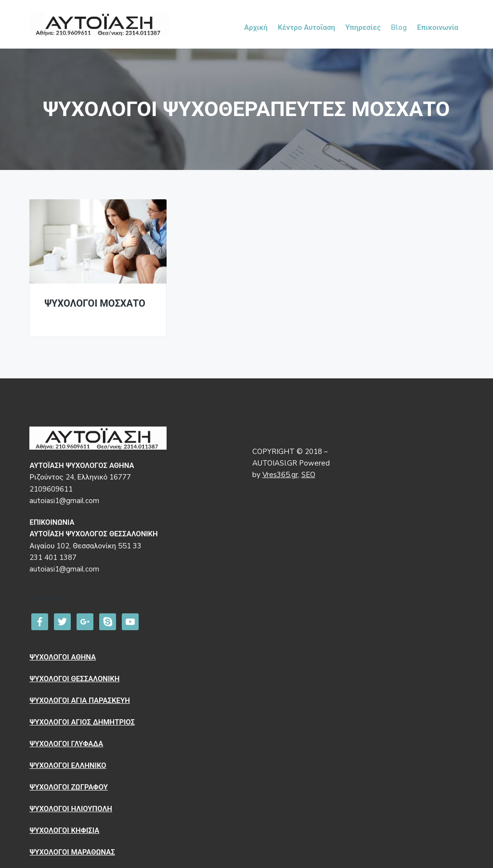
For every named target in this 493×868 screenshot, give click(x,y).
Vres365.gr (280, 475)
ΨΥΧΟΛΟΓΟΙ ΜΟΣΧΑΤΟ (95, 304)
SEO (308, 475)
